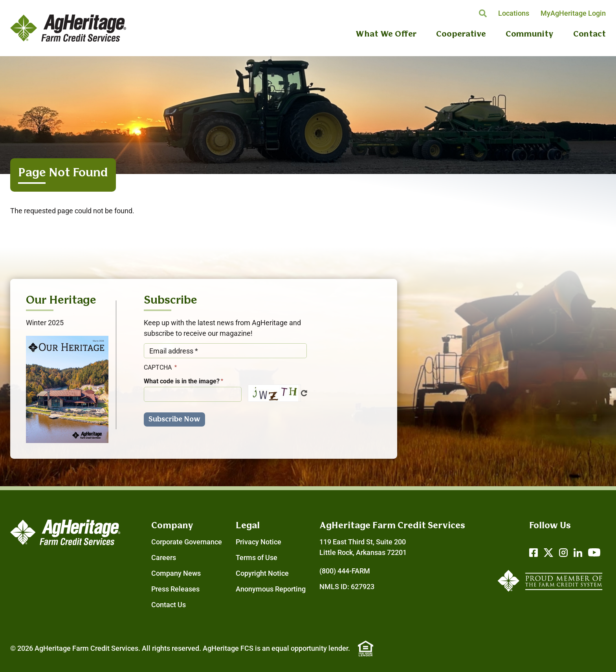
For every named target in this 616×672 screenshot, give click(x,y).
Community (530, 34)
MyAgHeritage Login (573, 13)
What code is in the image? (182, 381)
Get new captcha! (304, 393)
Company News (176, 573)
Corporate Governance (187, 542)
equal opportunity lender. (311, 648)
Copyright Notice (262, 573)
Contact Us (169, 605)
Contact (589, 34)
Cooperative (461, 34)
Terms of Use (257, 558)
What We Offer (386, 34)
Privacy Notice (258, 542)
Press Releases (175, 589)
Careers (164, 558)
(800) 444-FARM (345, 571)
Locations (514, 13)
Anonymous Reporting (271, 589)
